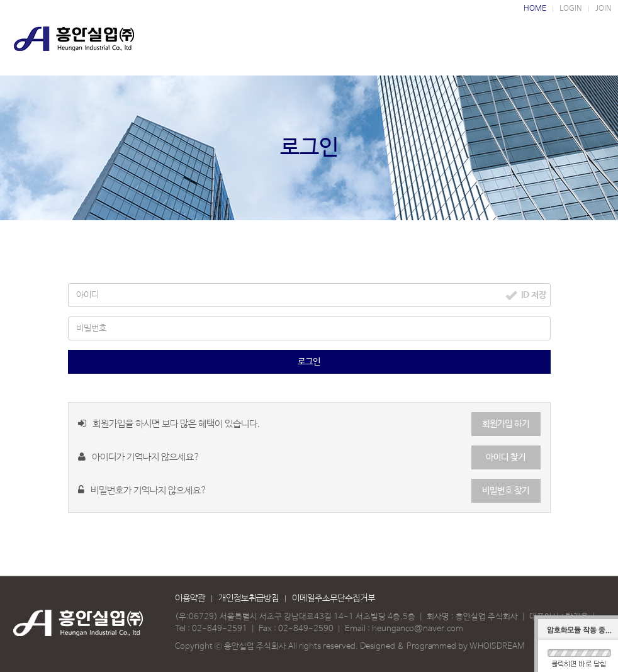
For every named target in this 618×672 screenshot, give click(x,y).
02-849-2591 (220, 629)
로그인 (309, 362)
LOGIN (571, 9)
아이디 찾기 (506, 457)
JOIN (604, 9)
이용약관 (190, 598)
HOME (535, 9)
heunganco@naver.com (418, 629)
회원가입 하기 (506, 424)
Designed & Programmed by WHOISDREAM (442, 647)
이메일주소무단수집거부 (334, 598)
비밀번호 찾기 (506, 491)
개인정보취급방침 (249, 598)
